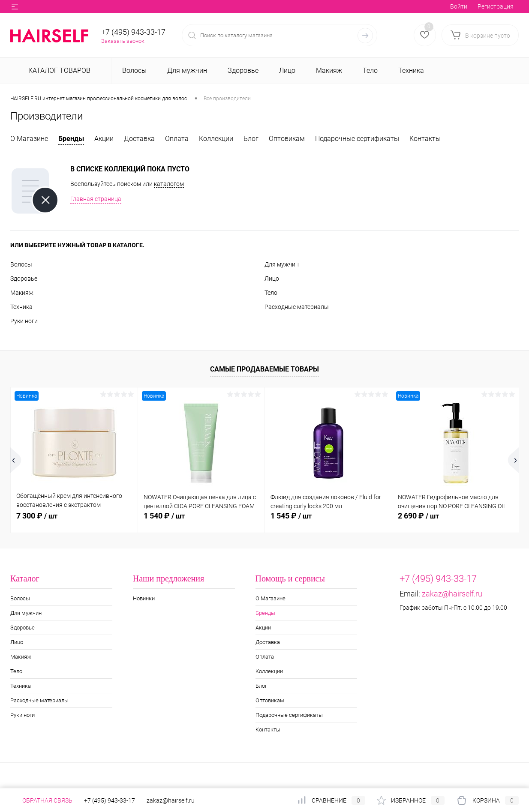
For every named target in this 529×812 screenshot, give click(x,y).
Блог (251, 139)
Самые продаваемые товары (264, 369)
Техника (21, 307)
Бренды (71, 139)
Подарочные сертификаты (357, 139)
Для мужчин (282, 264)
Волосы (21, 264)
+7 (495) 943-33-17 (133, 32)
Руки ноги (24, 321)
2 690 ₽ (418, 516)
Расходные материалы (297, 307)
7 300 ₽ (37, 516)
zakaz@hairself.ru (452, 594)
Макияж (22, 293)
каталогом (169, 184)
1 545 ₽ (291, 516)
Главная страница (96, 199)
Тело (271, 293)
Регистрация (496, 6)
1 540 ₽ (164, 516)
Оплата (177, 139)
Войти (459, 6)
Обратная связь (41, 800)
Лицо (272, 279)
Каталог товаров (58, 70)
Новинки (144, 598)
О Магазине (29, 139)
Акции (104, 139)
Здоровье (24, 279)
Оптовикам (287, 139)
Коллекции (216, 139)
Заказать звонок (123, 41)
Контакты (425, 139)
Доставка (139, 139)
